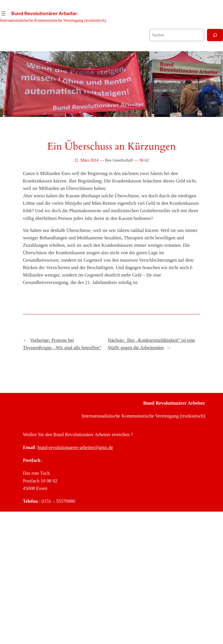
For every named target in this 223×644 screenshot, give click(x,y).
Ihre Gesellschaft (119, 160)
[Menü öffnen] (3, 13)
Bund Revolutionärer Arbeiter (44, 13)
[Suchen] (215, 35)
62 (147, 160)
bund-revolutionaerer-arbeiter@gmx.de (75, 447)
